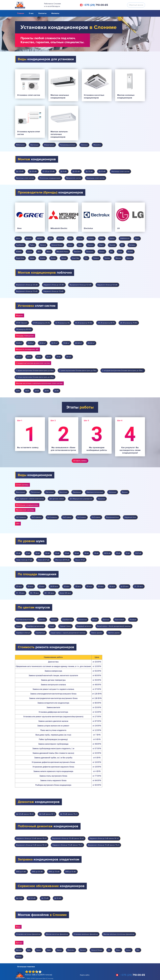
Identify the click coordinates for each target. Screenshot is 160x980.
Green (70, 245)
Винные (125, 492)
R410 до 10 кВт (71, 872)
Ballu (70, 238)
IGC (122, 245)
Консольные (21, 492)
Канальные (77, 492)
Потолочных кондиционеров (50, 178)
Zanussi (129, 258)
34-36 (57, 391)
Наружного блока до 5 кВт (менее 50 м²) (104, 838)
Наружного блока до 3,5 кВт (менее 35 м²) (31, 838)
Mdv (138, 950)
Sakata (32, 258)
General (43, 245)
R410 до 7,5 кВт (54, 872)
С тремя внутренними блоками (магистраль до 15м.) (78, 371)
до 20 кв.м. (125, 586)
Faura (137, 238)
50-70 (49, 357)
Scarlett (43, 258)
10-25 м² (19, 343)
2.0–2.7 (19, 357)
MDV (39, 252)
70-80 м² (66, 343)
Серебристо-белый (23, 633)
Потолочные (35, 492)
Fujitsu (32, 245)
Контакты (42, 13)
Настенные (34, 145)
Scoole (53, 258)
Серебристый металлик (35, 626)
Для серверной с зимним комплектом (30, 499)
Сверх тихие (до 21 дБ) (24, 560)
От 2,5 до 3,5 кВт (49, 171)
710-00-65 (96, 5)
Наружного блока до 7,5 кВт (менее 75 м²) (67, 845)
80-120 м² (79, 343)
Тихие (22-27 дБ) (44, 560)
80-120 (69, 357)
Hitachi (101, 245)
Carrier (80, 238)
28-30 (47, 391)
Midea (49, 252)
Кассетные (63, 492)
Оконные (84, 145)
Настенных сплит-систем (120, 171)
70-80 (59, 357)
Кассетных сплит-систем (25, 178)
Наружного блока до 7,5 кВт (53, 291)
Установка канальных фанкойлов (86, 934)
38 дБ (87, 553)
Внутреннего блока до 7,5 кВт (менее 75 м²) (104, 845)
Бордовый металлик (84, 626)
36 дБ (77, 553)
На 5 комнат (67, 517)
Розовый (133, 620)
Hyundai (112, 245)
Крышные (101, 499)
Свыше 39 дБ (80, 560)
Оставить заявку (80, 461)
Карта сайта (85, 975)
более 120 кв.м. (65, 593)
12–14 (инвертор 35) (62, 323)
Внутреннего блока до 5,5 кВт (81, 285)
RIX (111, 252)
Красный (106, 620)
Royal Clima (20, 258)
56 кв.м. (112, 586)
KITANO (19, 252)
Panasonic (90, 252)
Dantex (112, 238)
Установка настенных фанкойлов (28, 934)
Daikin (102, 238)
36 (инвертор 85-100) (24, 329)
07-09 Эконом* (22, 323)
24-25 (37, 391)
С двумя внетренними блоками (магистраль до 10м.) (35, 371)
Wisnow (118, 258)
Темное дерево (97, 633)
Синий (52, 626)
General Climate (57, 245)
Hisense (90, 245)
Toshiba (107, 258)
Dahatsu (91, 238)
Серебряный (40, 633)
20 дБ (18, 553)
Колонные (113, 492)
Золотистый (82, 620)
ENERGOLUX (125, 238)
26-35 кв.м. (54, 586)
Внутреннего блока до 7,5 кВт (27, 291)
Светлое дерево (114, 633)
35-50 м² (43, 343)
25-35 (29, 357)
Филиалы (55, 13)
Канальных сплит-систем (96, 178)
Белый (95, 620)
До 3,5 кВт (33, 171)
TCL (86, 258)
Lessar (30, 252)
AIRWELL (40, 238)
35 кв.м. (78, 586)
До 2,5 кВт (20, 171)
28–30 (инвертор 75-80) (129, 323)
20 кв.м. (19, 586)
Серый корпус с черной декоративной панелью (68, 633)
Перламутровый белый (25, 620)
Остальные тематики (26, 967)
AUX (51, 238)
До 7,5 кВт (89, 171)
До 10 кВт (102, 171)
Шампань (42, 620)
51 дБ (128, 553)
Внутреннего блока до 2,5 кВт (27, 285)
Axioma (60, 238)
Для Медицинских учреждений (81, 499)
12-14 (18, 391)
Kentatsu (132, 245)
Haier (80, 245)
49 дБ (118, 553)
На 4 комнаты (52, 517)
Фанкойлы (97, 145)
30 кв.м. (67, 586)
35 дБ (67, 553)
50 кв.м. (101, 586)
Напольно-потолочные (95, 492)
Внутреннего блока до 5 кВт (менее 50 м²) (31, 845)
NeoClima (77, 252)
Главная (21, 13)
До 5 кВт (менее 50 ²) (47, 814)
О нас (31, 13)
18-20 (27, 391)
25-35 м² (31, 343)
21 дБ (28, 553)
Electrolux (71, 950)
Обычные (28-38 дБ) (62, 560)
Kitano (118, 950)
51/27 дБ (138, 553)
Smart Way (76, 258)
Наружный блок (130, 517)
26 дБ (38, 553)
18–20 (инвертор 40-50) (84, 323)
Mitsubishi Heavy (62, 252)
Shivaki (64, 258)
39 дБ (96, 553)
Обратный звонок (136, 5)
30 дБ (47, 553)
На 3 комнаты (37, 517)
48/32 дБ (107, 553)
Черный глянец (65, 626)
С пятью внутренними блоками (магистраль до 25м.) (35, 377)
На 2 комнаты (21, 517)
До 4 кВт (64, 171)
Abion (18, 238)
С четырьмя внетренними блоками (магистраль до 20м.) (123, 371)
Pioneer (102, 252)
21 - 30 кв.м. (139, 586)
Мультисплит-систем (74, 178)
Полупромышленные (68, 145)
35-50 (39, 357)
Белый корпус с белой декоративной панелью (114, 626)
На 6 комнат (82, 517)
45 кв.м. (89, 586)
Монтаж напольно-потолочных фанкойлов (119, 934)
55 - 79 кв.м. (35, 593)
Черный (54, 620)
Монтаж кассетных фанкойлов (57, 934)
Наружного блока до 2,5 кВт (54, 285)
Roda (120, 252)
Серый (19, 626)
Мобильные (20, 145)
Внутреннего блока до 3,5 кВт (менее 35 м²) (68, 838)
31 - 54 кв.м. (20, 593)
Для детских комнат (57, 499)
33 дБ (57, 553)
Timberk (96, 258)
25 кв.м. (30, 586)
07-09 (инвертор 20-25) (41, 323)
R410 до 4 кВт (21, 872)
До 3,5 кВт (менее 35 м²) (25, 814)
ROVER (130, 252)
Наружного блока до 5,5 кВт (107, 285)
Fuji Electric (20, 245)
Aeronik (29, 238)
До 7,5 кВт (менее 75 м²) (69, 814)
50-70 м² (54, 343)
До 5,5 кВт (76, 171)
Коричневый (119, 620)
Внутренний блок (112, 517)
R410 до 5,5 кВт (37, 872)
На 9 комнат (96, 517)
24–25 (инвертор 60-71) (106, 323)
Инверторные (49, 145)
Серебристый (67, 620)
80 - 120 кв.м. (49, 593)
